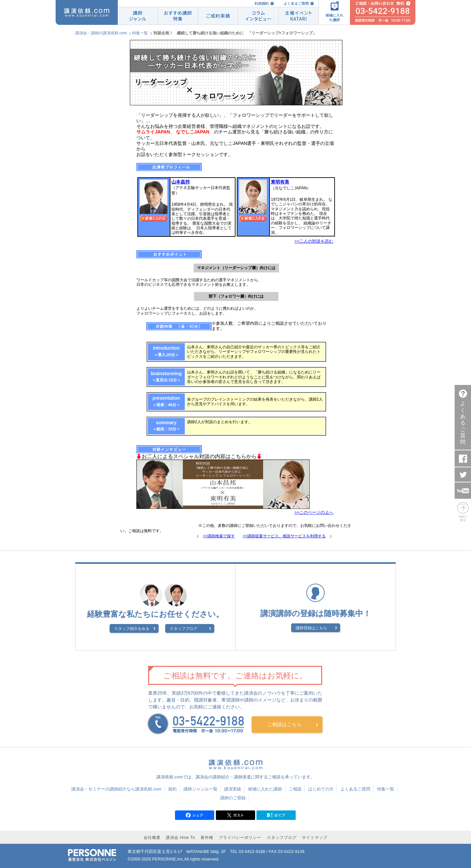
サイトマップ (315, 838)
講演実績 (233, 789)
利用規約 (262, 3)
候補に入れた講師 (265, 789)
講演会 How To (180, 838)
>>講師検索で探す (219, 536)
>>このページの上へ (314, 512)
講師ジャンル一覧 (201, 789)
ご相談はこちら (284, 724)
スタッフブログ (183, 629)
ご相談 (295, 789)
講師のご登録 (233, 798)
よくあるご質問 (296, 3)
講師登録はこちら (311, 628)
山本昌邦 (181, 182)
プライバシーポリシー (240, 838)
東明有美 (280, 182)
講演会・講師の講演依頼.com (101, 33)
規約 (172, 789)
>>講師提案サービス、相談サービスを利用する (284, 536)
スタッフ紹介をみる (132, 629)
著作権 (207, 838)
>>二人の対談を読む (314, 241)
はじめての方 (321, 789)
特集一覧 (140, 33)
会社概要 (152, 838)
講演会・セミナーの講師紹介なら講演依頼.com (116, 789)
